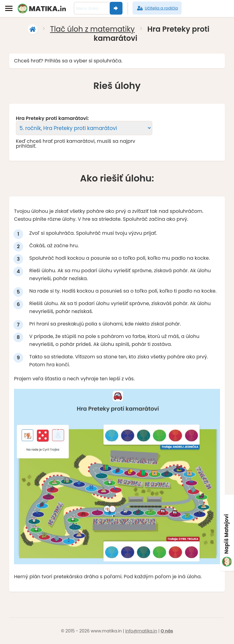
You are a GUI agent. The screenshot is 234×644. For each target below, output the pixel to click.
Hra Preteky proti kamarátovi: (52, 118)
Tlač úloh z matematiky (92, 29)
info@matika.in (141, 631)
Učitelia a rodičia (157, 8)
